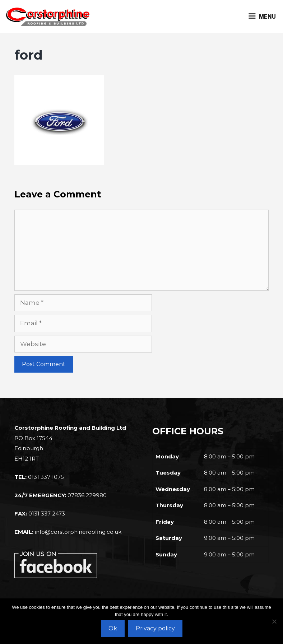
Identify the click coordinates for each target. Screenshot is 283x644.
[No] (274, 621)
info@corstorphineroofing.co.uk (78, 532)
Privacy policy (155, 628)
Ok (113, 628)
